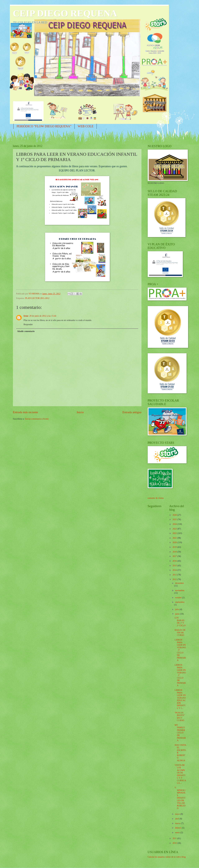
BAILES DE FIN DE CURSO (180, 633)
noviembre (180, 590)
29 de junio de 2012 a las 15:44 (43, 316)
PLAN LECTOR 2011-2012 (37, 298)
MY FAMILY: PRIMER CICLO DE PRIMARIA (180, 733)
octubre (179, 598)
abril (177, 819)
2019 (175, 547)
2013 (175, 575)
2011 (175, 838)
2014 (175, 570)
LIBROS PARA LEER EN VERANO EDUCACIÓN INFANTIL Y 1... (180, 699)
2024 (175, 524)
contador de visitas (156, 498)
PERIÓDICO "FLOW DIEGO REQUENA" (44, 126)
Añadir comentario (26, 331)
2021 (175, 538)
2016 (175, 561)
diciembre (179, 583)
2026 (175, 515)
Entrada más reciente (25, 412)
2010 (175, 843)
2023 (175, 529)
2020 (175, 542)
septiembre (180, 602)
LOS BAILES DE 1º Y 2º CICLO (180, 622)
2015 (175, 566)
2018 (175, 552)
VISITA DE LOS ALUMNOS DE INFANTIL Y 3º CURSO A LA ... (180, 774)
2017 (175, 556)
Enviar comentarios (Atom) (37, 419)
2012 (175, 579)
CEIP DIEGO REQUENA (65, 13)
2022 (175, 533)
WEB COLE (86, 126)
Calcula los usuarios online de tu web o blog (167, 857)
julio (177, 609)
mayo (178, 814)
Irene (26, 316)
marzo (178, 823)
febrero (178, 828)
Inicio (80, 412)
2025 (175, 519)
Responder (28, 324)
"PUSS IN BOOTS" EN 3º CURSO (180, 717)
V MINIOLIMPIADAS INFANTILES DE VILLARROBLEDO (180, 798)
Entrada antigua (132, 412)
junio (178, 614)
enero (178, 833)
